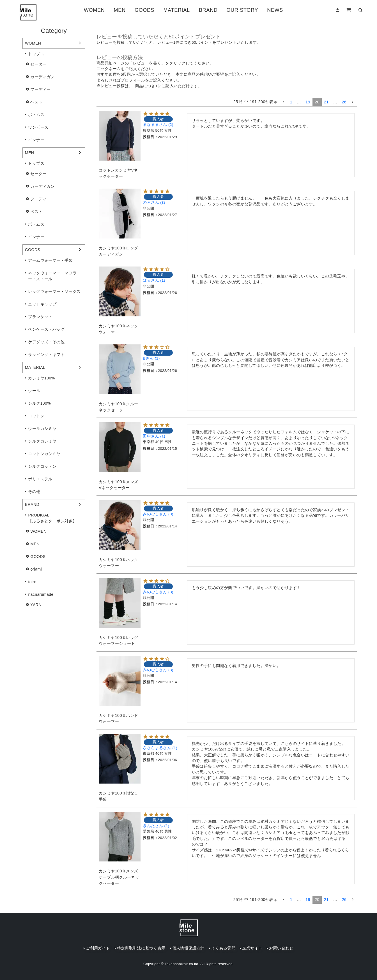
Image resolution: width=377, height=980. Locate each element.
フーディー (40, 89)
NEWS (275, 10)
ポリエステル (40, 479)
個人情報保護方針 (188, 948)
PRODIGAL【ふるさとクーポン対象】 (52, 518)
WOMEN (94, 10)
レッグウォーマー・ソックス (54, 291)
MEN (120, 10)
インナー (36, 140)
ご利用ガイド (98, 948)
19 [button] (308, 102)
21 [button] (326, 102)
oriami (36, 569)
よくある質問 (223, 948)
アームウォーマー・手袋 (50, 260)
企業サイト (252, 948)
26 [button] (344, 102)
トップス (36, 54)
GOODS (144, 10)
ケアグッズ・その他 (46, 342)
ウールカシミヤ (42, 428)
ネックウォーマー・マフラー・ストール (52, 276)
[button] (284, 102)
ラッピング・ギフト (46, 355)
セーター (38, 64)
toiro (32, 582)
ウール (34, 391)
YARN (36, 605)
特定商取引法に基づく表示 (141, 948)
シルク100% (39, 403)
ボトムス (36, 115)
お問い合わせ (281, 948)
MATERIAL (177, 10)
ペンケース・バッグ (46, 329)
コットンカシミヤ (44, 454)
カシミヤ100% (41, 378)
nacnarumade (41, 594)
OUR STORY (242, 10)
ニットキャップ (42, 304)
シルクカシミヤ (42, 441)
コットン (36, 416)
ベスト (36, 102)
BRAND (208, 10)
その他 (34, 492)
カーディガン (42, 77)
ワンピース (38, 127)
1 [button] (291, 102)
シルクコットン (42, 466)
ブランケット (40, 317)
